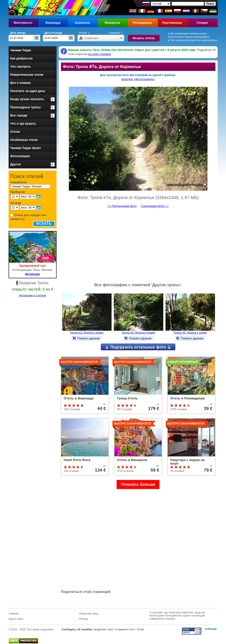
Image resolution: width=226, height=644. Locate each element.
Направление (19, 182)
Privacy (84, 619)
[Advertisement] (138, 243)
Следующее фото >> (155, 206)
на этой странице (100, 54)
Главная (14, 614)
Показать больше (138, 484)
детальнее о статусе (32, 295)
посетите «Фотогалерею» (138, 79)
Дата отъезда (53, 33)
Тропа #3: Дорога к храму (87, 333)
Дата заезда (18, 33)
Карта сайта (16, 619)
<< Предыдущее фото (122, 206)
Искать (44, 224)
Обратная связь (89, 614)
